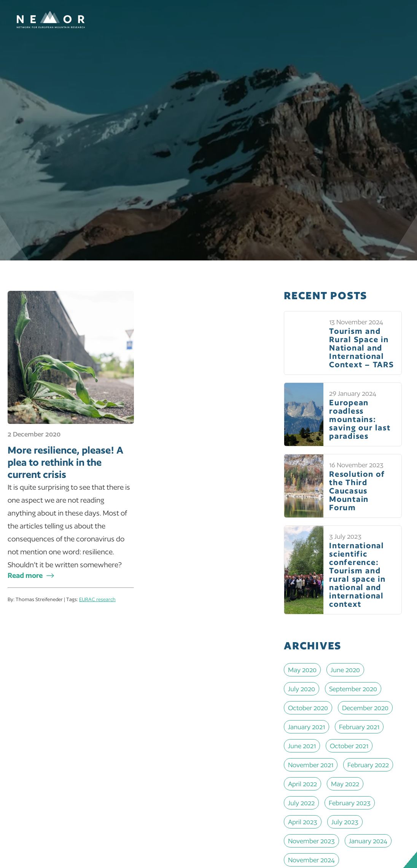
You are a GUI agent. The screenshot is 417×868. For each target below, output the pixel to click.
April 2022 (302, 784)
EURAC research (97, 599)
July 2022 (301, 803)
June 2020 (345, 670)
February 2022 (368, 765)
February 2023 (350, 803)
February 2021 (359, 727)
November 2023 (311, 841)
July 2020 (302, 689)
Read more (25, 575)
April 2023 (303, 822)
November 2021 (311, 765)
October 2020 (308, 708)
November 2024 (311, 860)
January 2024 (368, 841)
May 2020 (302, 670)
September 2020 (353, 689)
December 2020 (365, 708)
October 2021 (349, 746)
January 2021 (306, 727)
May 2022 (345, 784)
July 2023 (345, 822)
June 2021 (302, 746)
